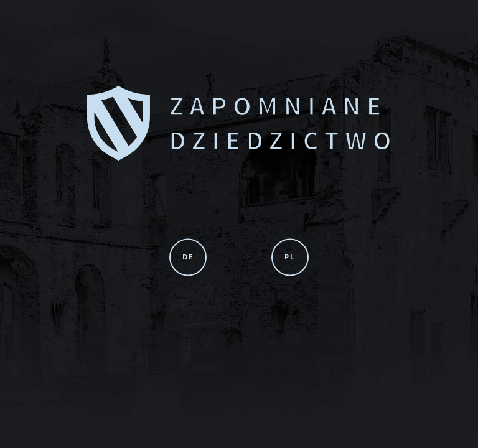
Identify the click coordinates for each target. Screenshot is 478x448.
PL (290, 256)
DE (188, 256)
